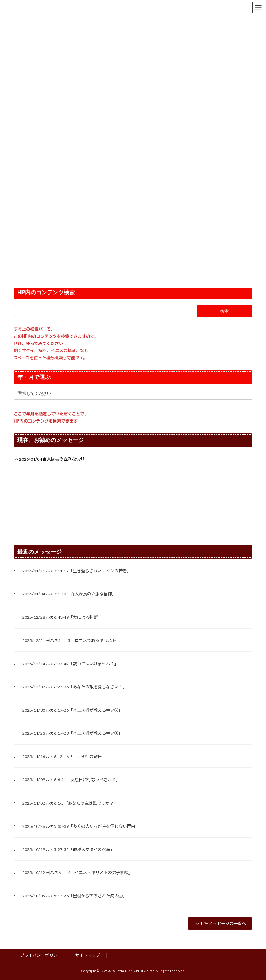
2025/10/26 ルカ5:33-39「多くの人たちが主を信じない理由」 (81, 826)
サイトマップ (88, 955)
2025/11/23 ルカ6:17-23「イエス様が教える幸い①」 (72, 733)
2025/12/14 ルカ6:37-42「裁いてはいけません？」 (70, 664)
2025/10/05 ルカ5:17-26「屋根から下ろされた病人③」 (74, 896)
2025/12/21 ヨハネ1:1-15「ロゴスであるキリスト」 (71, 641)
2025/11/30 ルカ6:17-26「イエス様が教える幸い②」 (72, 710)
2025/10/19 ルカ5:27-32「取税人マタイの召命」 (68, 849)
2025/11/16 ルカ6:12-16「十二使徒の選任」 (64, 757)
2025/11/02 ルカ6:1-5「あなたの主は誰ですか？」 (70, 803)
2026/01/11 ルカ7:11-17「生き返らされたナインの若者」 (77, 571)
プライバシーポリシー (41, 955)
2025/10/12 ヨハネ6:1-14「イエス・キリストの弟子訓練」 (77, 873)
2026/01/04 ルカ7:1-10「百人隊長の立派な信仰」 (69, 594)
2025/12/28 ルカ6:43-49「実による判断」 (62, 617)
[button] (49, 459)
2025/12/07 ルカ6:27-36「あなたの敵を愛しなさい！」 (74, 687)
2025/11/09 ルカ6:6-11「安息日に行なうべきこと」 (71, 780)
